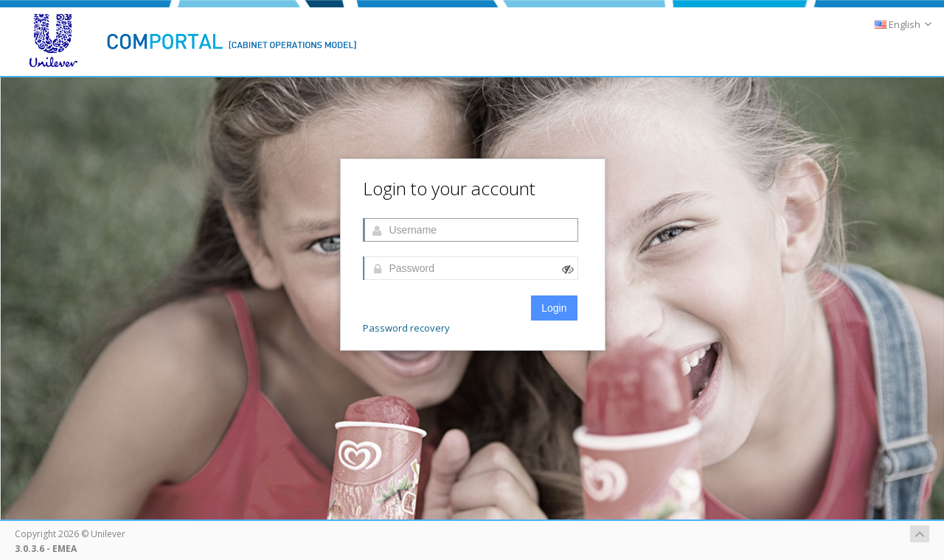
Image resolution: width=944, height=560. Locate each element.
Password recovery (406, 328)
